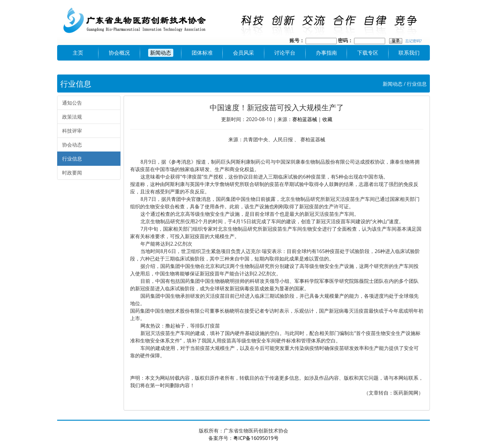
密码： (345, 40)
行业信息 (417, 84)
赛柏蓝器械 (305, 119)
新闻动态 (161, 53)
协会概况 (119, 53)
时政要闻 (72, 173)
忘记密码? (414, 41)
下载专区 (368, 53)
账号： (297, 40)
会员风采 (243, 53)
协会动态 (72, 145)
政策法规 (72, 117)
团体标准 (202, 53)
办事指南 (326, 53)
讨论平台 (285, 53)
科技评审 (72, 131)
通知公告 (72, 103)
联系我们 (409, 53)
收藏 (327, 119)
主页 (78, 53)
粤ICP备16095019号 (256, 438)
